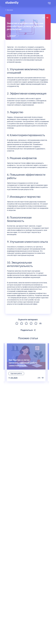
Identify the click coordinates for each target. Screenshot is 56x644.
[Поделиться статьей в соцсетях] (35, 330)
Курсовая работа (16, 373)
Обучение (10, 10)
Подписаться (28, 402)
